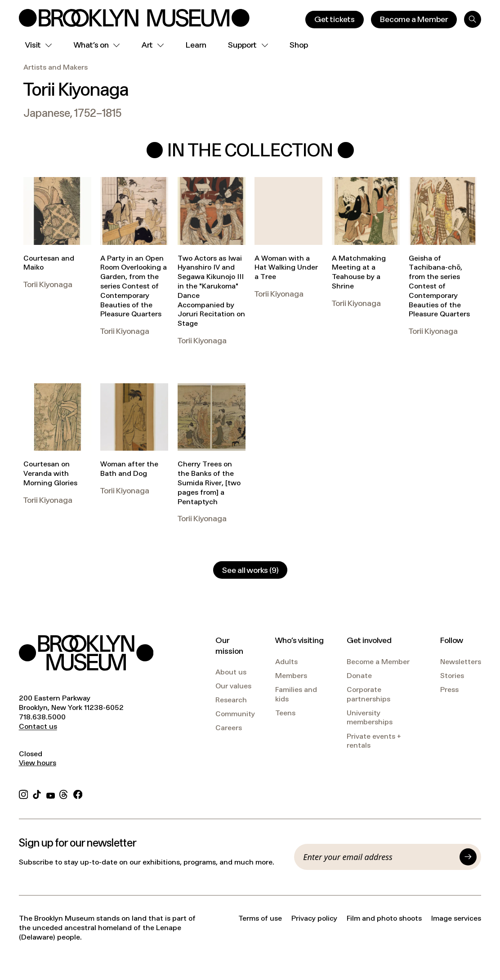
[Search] (473, 19)
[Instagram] (23, 793)
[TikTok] (37, 793)
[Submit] (468, 857)
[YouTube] (51, 793)
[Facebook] (78, 793)
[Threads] (64, 793)
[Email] (379, 857)
